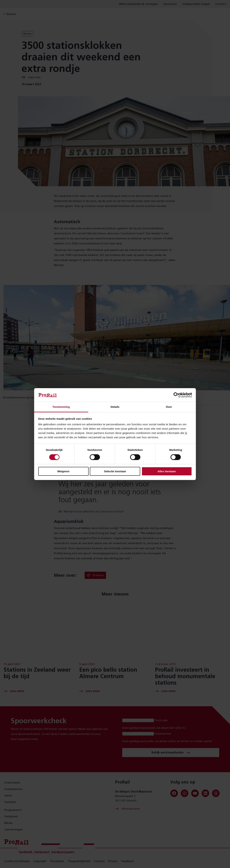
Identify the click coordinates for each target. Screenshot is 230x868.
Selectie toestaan (115, 471)
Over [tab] (169, 407)
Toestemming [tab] (61, 407)
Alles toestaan (167, 471)
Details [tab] (115, 407)
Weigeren (63, 471)
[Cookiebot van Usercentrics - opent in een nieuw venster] (176, 395)
